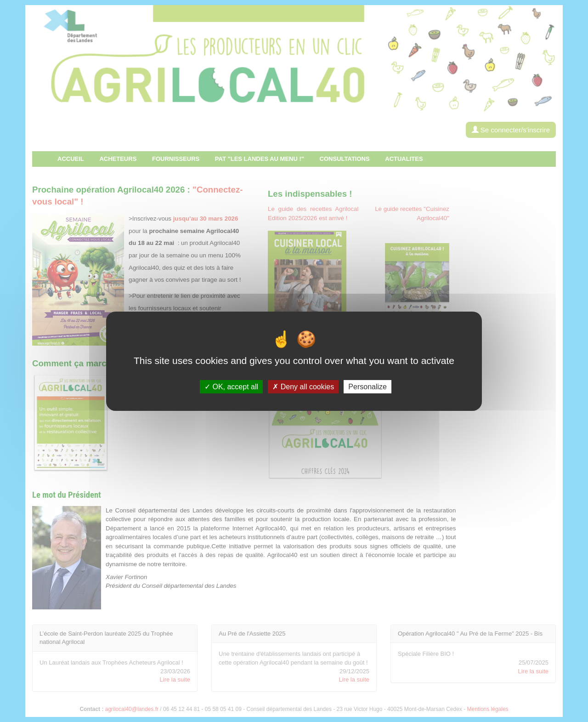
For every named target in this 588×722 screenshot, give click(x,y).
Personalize (367, 386)
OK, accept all (231, 386)
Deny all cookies (303, 386)
